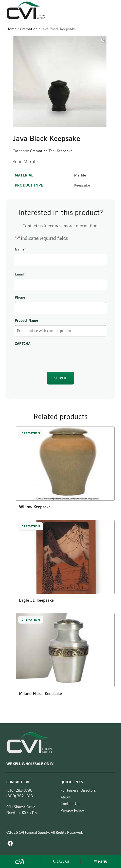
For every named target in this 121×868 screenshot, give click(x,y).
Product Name (26, 320)
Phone (20, 297)
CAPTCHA (23, 344)
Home (11, 29)
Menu (103, 861)
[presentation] (50, 357)
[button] (103, 41)
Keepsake (65, 151)
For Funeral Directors (78, 790)
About (66, 797)
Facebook (10, 843)
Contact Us (70, 804)
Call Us (63, 861)
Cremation (29, 29)
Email (20, 274)
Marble (80, 175)
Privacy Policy (72, 810)
